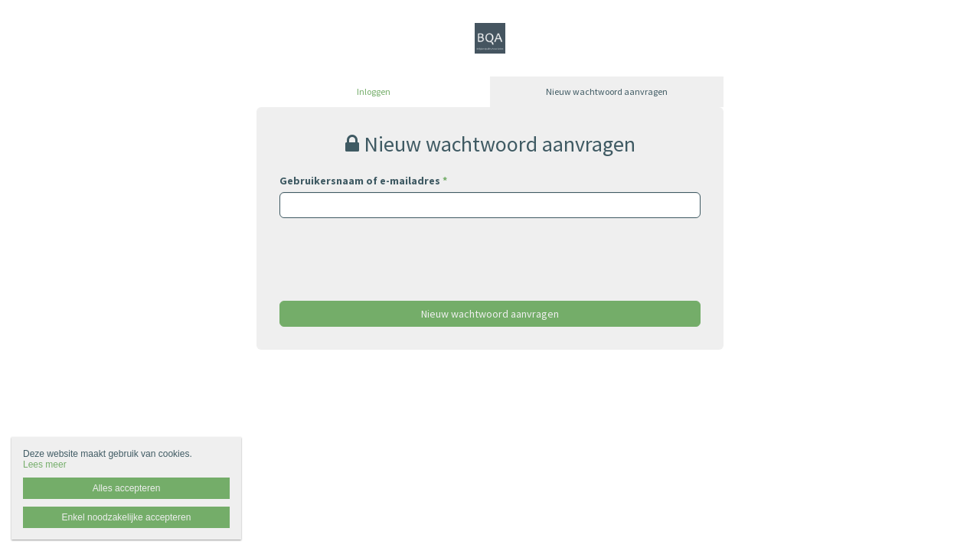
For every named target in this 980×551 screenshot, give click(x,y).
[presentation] (396, 248)
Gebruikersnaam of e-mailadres (363, 181)
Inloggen (374, 91)
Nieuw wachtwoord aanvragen (607, 91)
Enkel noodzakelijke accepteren (127, 517)
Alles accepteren (127, 488)
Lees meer (45, 465)
